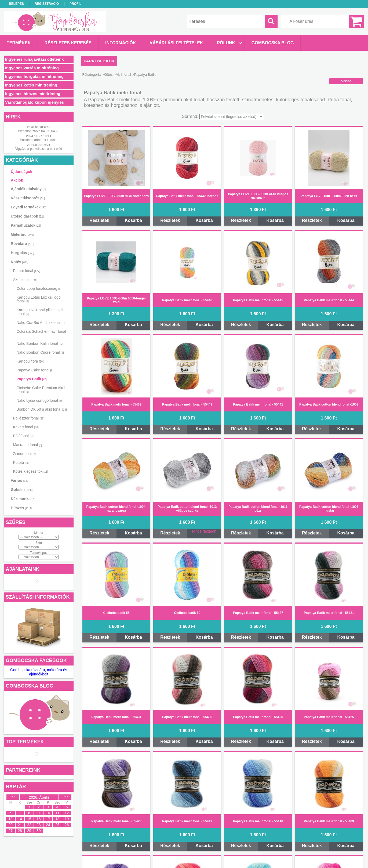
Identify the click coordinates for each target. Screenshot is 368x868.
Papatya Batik (31, 379)
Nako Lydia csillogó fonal (39, 400)
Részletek (99, 220)
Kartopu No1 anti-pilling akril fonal (40, 312)
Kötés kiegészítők (30, 471)
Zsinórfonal (24, 454)
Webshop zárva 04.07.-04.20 (39, 131)
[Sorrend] (231, 117)
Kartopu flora (30, 361)
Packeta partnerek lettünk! (39, 140)
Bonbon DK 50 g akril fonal (41, 409)
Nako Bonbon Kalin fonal (40, 343)
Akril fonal (123, 75)
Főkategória (92, 75)
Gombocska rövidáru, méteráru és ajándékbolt (39, 672)
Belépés (16, 4)
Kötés (108, 75)
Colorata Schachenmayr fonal (41, 333)
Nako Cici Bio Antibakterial (40, 323)
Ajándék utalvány (28, 189)
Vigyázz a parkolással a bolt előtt (39, 149)
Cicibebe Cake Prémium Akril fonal (41, 390)
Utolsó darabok (27, 216)
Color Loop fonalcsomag (39, 288)
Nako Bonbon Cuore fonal (40, 352)
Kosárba (133, 220)
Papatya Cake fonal (35, 370)
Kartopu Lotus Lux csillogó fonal (38, 299)
